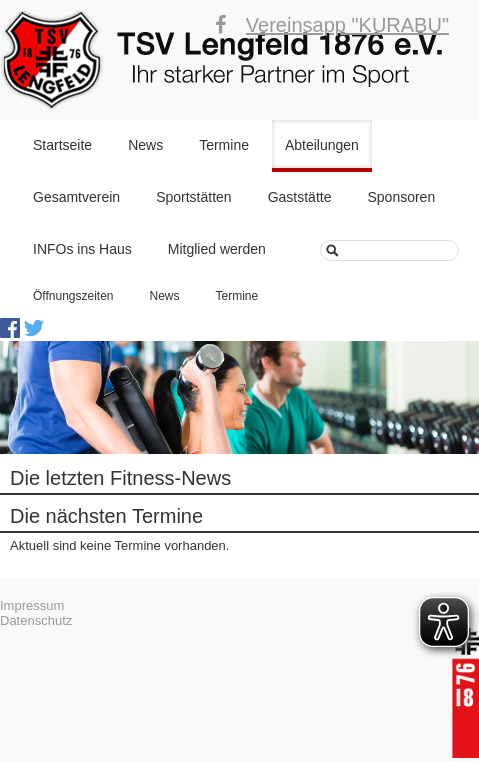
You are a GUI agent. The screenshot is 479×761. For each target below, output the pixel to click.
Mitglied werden (217, 249)
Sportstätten (194, 197)
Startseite (62, 145)
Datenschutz (36, 620)
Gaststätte (300, 197)
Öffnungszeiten (73, 296)
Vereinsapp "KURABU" (347, 25)
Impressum (32, 605)
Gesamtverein (76, 197)
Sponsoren (401, 197)
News (145, 145)
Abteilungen (322, 145)
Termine (224, 145)
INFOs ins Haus (82, 249)
